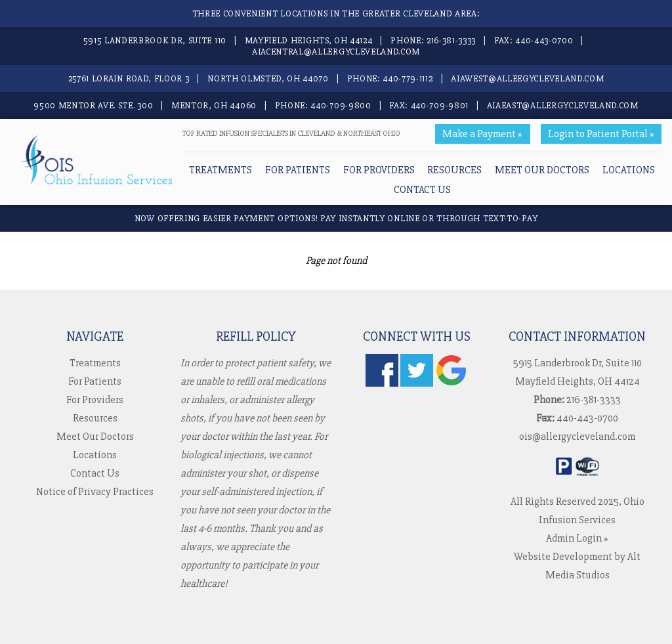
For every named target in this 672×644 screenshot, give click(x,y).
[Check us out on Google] (451, 383)
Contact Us (422, 190)
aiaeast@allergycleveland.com (563, 105)
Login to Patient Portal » (601, 134)
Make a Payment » (482, 134)
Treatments (220, 170)
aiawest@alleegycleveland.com (527, 78)
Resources (454, 170)
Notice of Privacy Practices (95, 492)
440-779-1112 (408, 78)
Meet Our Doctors (542, 170)
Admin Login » (577, 538)
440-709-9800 (341, 105)
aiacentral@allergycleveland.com (336, 52)
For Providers (379, 170)
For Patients (298, 170)
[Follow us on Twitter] (417, 383)
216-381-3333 (451, 40)
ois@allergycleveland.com (577, 437)
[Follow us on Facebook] (382, 383)
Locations (629, 170)
